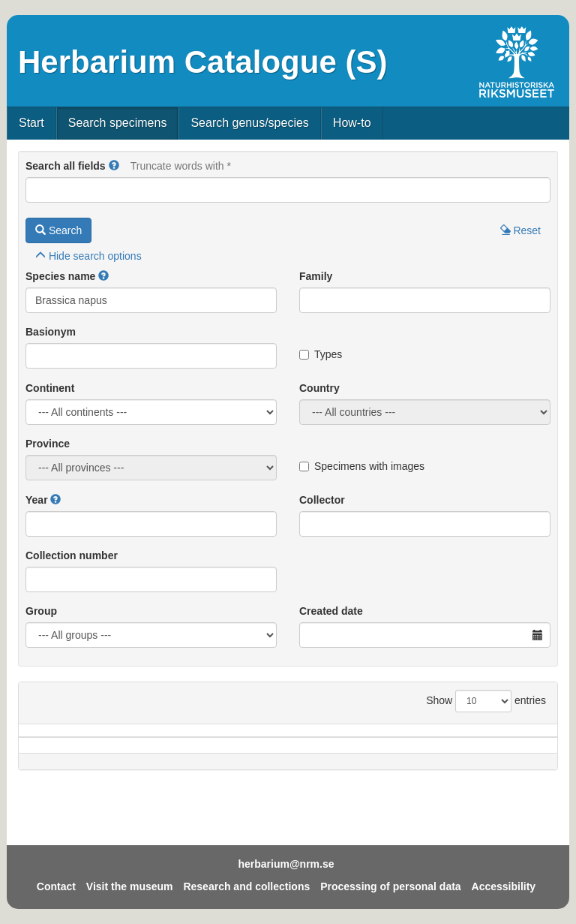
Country (319, 388)
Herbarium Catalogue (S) (202, 62)
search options (88, 256)
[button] (114, 166)
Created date (331, 611)
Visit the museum (130, 886)
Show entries (486, 701)
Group (41, 611)
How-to (352, 123)
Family (316, 276)
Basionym (51, 332)
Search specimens (118, 123)
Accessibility (504, 886)
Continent (50, 388)
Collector (322, 500)
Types (321, 354)
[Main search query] (288, 190)
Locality (270, 753)
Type (523, 753)
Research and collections (246, 886)
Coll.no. (462, 753)
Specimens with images (362, 466)
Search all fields (66, 166)
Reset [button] (520, 230)
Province (48, 444)
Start (31, 123)
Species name (60, 276)
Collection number (72, 555)
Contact (56, 886)
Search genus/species (249, 123)
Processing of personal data (391, 886)
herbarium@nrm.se (286, 864)
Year (37, 500)
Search (58, 230)
